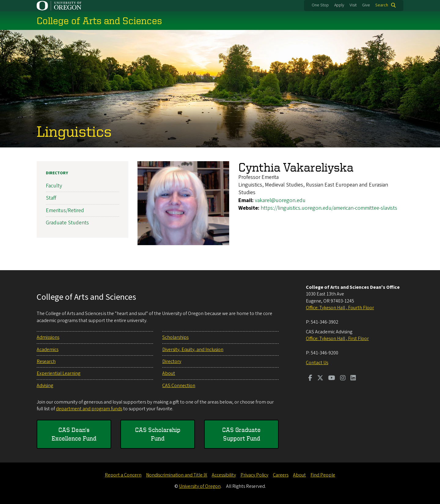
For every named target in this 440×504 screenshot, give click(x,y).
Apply (339, 5)
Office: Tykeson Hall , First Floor (337, 339)
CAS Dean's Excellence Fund (74, 434)
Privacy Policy (254, 475)
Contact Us (317, 363)
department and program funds (89, 409)
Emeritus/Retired (65, 210)
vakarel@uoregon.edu (280, 200)
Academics (48, 350)
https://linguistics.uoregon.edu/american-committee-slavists (329, 208)
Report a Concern (123, 475)
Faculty (54, 186)
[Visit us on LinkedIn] (353, 379)
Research (46, 361)
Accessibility (224, 475)
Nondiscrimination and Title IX (177, 475)
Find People (323, 475)
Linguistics (74, 131)
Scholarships (175, 337)
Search (382, 5)
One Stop (320, 5)
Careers (281, 475)
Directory (57, 173)
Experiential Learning (59, 373)
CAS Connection (179, 386)
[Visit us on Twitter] (320, 379)
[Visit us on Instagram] (343, 379)
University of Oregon (200, 486)
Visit (353, 5)
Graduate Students (67, 223)
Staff (51, 198)
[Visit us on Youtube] (332, 379)
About (169, 373)
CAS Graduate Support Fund (241, 434)
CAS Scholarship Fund (158, 434)
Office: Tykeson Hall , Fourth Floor (340, 308)
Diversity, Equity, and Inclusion (193, 350)
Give (366, 5)
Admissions (48, 337)
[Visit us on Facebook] (310, 379)
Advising (45, 386)
